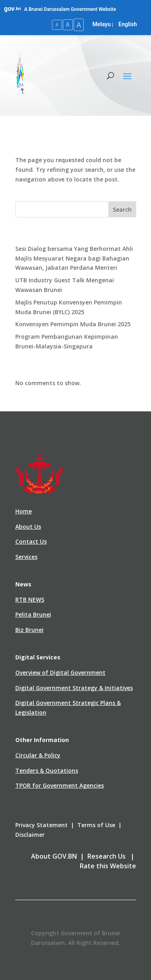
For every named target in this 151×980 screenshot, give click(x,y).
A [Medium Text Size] (68, 25)
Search (122, 210)
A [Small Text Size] (57, 25)
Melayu (101, 24)
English (128, 24)
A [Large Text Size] (79, 25)
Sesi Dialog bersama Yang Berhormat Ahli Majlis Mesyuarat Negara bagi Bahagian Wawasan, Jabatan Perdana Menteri (74, 258)
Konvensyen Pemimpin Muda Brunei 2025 (73, 324)
